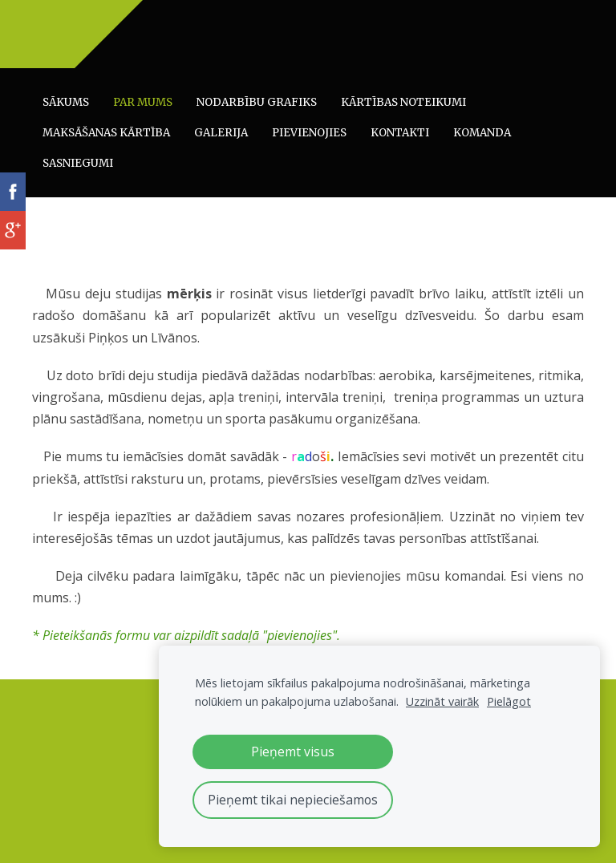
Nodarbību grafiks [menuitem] (257, 102)
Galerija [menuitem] (221, 133)
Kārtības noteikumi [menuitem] (403, 102)
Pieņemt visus (293, 752)
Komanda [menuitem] (482, 133)
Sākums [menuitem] (66, 102)
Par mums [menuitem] (143, 102)
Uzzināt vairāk (442, 701)
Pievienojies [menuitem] (309, 133)
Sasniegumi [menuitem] (78, 163)
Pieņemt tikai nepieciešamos (293, 800)
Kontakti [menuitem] (400, 133)
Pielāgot (509, 701)
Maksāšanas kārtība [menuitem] (106, 133)
